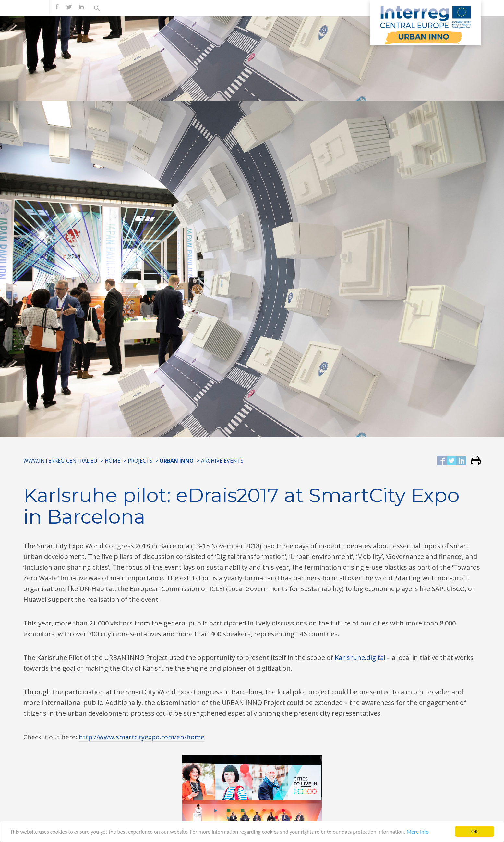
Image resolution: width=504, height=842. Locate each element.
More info (418, 834)
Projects (140, 461)
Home (113, 461)
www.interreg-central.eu (60, 461)
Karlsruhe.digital (360, 657)
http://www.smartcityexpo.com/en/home (142, 737)
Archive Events (222, 461)
